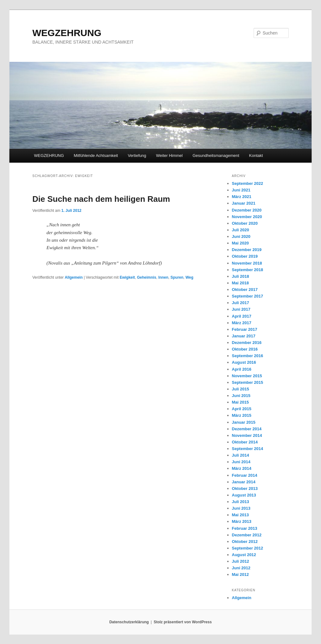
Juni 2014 (241, 462)
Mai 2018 (240, 283)
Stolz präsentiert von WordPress (183, 622)
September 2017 (248, 296)
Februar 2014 (245, 475)
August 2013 (244, 495)
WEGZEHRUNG (67, 33)
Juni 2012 (241, 568)
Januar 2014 (244, 482)
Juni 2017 (241, 309)
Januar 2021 (244, 203)
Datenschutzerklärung (129, 622)
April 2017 (242, 316)
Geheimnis (147, 277)
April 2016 (242, 369)
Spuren (177, 277)
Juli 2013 (241, 502)
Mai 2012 (240, 574)
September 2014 (248, 449)
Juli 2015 (241, 389)
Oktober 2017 (245, 290)
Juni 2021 (241, 190)
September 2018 (248, 270)
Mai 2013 (240, 515)
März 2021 (242, 197)
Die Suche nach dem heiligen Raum (101, 199)
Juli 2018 (241, 276)
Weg (189, 277)
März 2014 (242, 468)
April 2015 (242, 409)
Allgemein (74, 277)
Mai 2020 (240, 243)
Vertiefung (137, 156)
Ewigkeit (127, 277)
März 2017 (242, 323)
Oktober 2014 (245, 442)
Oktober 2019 (245, 256)
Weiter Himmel (169, 156)
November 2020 (247, 217)
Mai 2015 (240, 402)
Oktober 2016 (245, 349)
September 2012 (248, 548)
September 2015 (248, 382)
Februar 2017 (245, 329)
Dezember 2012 (247, 535)
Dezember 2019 (247, 250)
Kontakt (256, 156)
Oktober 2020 (245, 223)
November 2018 (247, 263)
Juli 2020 (241, 230)
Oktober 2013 (245, 488)
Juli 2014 (241, 455)
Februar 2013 (245, 528)
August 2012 (244, 555)
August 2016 (244, 362)
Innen (163, 277)
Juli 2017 (241, 303)
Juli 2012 (241, 561)
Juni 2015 (241, 396)
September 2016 (248, 356)
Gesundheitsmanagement (216, 156)
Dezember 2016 (247, 343)
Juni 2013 (241, 508)
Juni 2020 (241, 236)
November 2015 (247, 376)
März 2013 (242, 521)
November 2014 (247, 435)
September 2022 (248, 183)
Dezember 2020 (247, 210)
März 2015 (242, 415)
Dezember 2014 (247, 429)
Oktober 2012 (245, 542)
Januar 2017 (244, 336)
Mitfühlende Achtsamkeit (96, 156)
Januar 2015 (244, 422)
